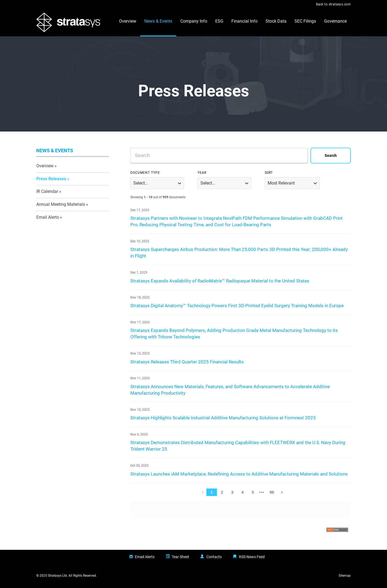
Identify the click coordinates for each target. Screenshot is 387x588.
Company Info (194, 21)
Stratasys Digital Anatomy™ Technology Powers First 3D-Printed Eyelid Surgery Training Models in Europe (237, 306)
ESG (219, 21)
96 (272, 492)
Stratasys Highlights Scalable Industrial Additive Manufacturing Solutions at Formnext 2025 (223, 418)
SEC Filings (305, 21)
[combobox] (241, 156)
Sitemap (345, 576)
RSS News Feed (252, 557)
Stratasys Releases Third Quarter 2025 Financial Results (187, 362)
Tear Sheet (180, 557)
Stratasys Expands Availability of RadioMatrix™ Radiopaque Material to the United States (220, 281)
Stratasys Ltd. (58, 576)
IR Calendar (47, 191)
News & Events (158, 21)
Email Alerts (48, 217)
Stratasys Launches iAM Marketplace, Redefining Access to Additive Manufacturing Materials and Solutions (239, 474)
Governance (335, 21)
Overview (128, 21)
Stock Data (276, 21)
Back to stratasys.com (333, 4)
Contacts (214, 557)
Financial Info (244, 21)
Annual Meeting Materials (61, 204)
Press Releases (51, 179)
